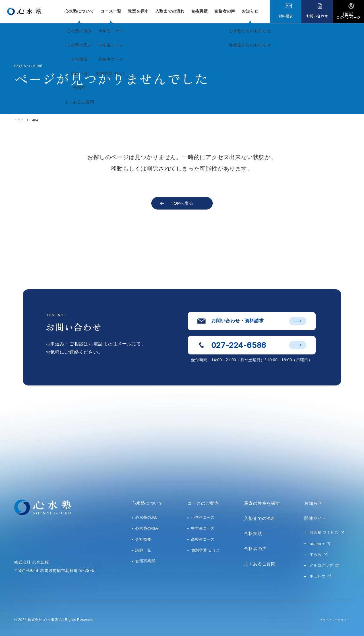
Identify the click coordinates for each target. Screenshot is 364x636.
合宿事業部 (145, 561)
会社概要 (143, 539)
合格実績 (199, 11)
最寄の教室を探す (262, 503)
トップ (19, 120)
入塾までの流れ (170, 11)
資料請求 (286, 16)
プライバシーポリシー (332, 620)
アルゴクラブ (321, 565)
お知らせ (250, 11)
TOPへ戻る (182, 203)
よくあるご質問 (260, 564)
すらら (316, 554)
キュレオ (318, 576)
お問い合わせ (317, 16)
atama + (317, 544)
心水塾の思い (147, 517)
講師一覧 (143, 550)
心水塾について (147, 503)
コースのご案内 (203, 503)
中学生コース (203, 528)
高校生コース (203, 539)
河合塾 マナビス (324, 533)
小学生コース (203, 517)
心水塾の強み (147, 528)
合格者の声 (225, 11)
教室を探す (138, 11)
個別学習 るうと (205, 550)
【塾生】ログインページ (349, 16)
